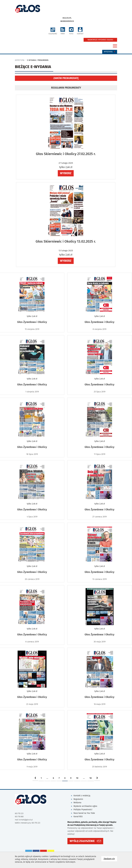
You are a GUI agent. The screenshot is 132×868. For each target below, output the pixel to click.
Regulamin (78, 799)
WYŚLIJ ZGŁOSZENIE (82, 841)
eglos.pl (67, 18)
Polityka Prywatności (83, 810)
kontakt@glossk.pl (26, 820)
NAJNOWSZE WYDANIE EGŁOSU (100, 40)
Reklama (77, 803)
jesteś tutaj (20, 60)
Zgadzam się (110, 859)
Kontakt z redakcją (82, 796)
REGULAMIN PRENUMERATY (66, 88)
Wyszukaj (110, 52)
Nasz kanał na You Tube (84, 813)
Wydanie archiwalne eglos (85, 806)
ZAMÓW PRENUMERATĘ (66, 78)
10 (77, 778)
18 (91, 778)
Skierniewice (67, 21)
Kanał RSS (78, 817)
